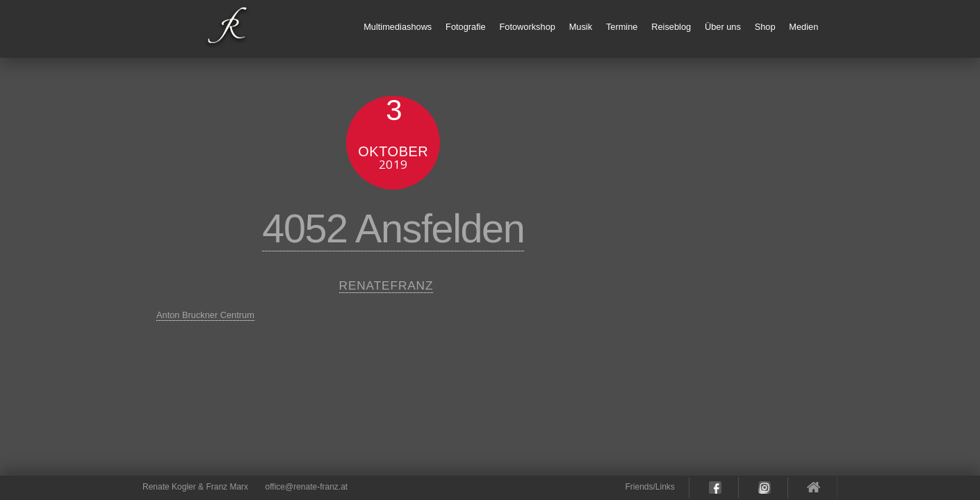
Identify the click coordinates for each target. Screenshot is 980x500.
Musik (581, 27)
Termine (622, 27)
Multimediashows (398, 27)
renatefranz (386, 285)
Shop (765, 27)
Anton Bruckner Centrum (205, 315)
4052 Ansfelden (393, 228)
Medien (803, 27)
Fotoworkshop (528, 27)
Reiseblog (671, 27)
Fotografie (466, 27)
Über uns (723, 27)
